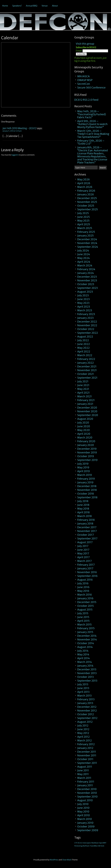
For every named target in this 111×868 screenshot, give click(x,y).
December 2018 (87, 486)
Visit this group (85, 44)
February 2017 (86, 565)
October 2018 (86, 494)
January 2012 (85, 748)
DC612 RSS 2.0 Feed (86, 100)
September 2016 (88, 576)
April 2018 (84, 512)
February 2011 (86, 782)
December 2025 (87, 198)
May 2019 (83, 467)
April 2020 (84, 434)
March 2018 (85, 516)
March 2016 (85, 595)
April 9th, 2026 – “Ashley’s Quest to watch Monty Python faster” (92, 124)
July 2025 (83, 213)
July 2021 (83, 381)
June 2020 (84, 426)
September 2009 (88, 830)
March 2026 (85, 187)
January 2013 (85, 703)
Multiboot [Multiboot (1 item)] (95, 843)
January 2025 (85, 236)
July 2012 (83, 726)
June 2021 (83, 385)
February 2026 (86, 191)
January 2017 (85, 568)
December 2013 (87, 669)
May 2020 (84, 430)
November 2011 (87, 755)
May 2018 (83, 509)
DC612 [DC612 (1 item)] (80, 843)
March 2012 (85, 740)
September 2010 (88, 797)
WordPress (54, 860)
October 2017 (86, 535)
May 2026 (84, 179)
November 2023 (87, 280)
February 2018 (86, 520)
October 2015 (86, 606)
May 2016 (83, 591)
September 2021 (87, 378)
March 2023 (85, 310)
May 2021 (83, 389)
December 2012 (87, 707)
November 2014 (87, 639)
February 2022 (86, 359)
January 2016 (85, 598)
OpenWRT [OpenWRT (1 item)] (103, 843)
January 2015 (85, 632)
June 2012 (83, 729)
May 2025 (83, 221)
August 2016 (85, 580)
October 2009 (86, 826)
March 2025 (85, 228)
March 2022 (85, 355)
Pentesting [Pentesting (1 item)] (78, 846)
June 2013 (83, 688)
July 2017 (83, 546)
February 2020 (86, 441)
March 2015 (84, 625)
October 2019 (86, 456)
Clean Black (67, 860)
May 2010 (83, 812)
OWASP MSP (85, 80)
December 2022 (87, 322)
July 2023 (83, 295)
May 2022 (83, 348)
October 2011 (85, 759)
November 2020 (87, 411)
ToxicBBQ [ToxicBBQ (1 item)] (93, 846)
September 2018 (87, 497)
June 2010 (83, 808)
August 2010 (85, 800)
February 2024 (86, 269)
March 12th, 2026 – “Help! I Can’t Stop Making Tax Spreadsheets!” (93, 134)
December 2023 (87, 277)
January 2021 (85, 404)
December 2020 (87, 408)
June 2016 (83, 587)
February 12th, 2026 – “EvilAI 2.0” (91, 142)
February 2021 (86, 400)
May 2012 (83, 733)
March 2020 (85, 438)
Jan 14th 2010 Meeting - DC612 (20, 128)
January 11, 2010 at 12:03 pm (12, 131)
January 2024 (86, 273)
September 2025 (88, 209)
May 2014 (83, 654)
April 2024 (84, 262)
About (55, 6)
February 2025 (86, 232)
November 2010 (87, 793)
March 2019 (85, 475)
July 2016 (83, 583)
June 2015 (83, 617)
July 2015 (83, 613)
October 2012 (86, 714)
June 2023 (84, 299)
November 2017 (87, 531)
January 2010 (85, 823)
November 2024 (87, 243)
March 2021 (85, 396)
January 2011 (85, 785)
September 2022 (88, 333)
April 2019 (84, 471)
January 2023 (85, 318)
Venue (45, 6)
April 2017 (84, 557)
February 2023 (86, 314)
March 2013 (84, 696)
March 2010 (85, 819)
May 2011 (83, 774)
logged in (15, 155)
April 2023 (84, 307)
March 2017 (85, 561)
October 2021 (86, 374)
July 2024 (83, 251)
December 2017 (87, 527)
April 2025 (84, 224)
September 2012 (87, 718)
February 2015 (86, 628)
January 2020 (86, 445)
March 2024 (85, 265)
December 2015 (87, 602)
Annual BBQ (32, 6)
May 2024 (84, 258)
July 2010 (83, 804)
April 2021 (84, 393)
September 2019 (88, 460)
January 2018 (85, 524)
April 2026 (84, 183)
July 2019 (83, 464)
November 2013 (87, 673)
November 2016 (87, 572)
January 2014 (85, 666)
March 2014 (85, 662)
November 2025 (87, 202)
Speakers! (17, 6)
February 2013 (86, 699)
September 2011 (87, 763)
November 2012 (87, 711)
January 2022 (86, 363)
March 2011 (84, 778)
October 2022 (86, 329)
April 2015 (83, 621)
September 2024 (88, 247)
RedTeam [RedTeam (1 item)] (86, 846)
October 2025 (86, 206)
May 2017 (83, 553)
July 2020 (83, 423)
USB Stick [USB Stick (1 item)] (101, 846)
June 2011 (83, 770)
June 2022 (84, 344)
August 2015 (85, 610)
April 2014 (84, 658)
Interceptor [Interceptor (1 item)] (87, 843)
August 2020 (85, 419)
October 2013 (85, 677)
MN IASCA (83, 76)
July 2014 (83, 651)
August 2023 (85, 292)
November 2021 (87, 370)
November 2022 (87, 325)
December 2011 (87, 752)
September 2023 (88, 288)
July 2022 (83, 340)
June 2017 (83, 550)
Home (5, 6)
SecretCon (84, 84)
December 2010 (87, 789)
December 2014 (87, 636)
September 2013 (87, 681)
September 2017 (87, 539)
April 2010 (84, 815)
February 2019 (86, 479)
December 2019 (87, 449)
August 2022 (85, 337)
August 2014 (85, 647)
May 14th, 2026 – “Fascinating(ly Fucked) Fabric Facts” (92, 114)
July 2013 (83, 684)
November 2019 (87, 452)
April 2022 (84, 352)
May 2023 (83, 303)
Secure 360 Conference (91, 88)
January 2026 (86, 194)
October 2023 (86, 284)
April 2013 (83, 692)
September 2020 (88, 415)
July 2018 (83, 501)
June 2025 (84, 217)
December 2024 (87, 239)
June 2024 (84, 254)
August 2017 (85, 542)
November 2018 (87, 490)
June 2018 (83, 505)
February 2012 (86, 744)
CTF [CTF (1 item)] (76, 843)
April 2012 (84, 737)
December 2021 (87, 366)
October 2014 (86, 643)
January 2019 (85, 482)
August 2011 (85, 767)
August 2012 (85, 722)
